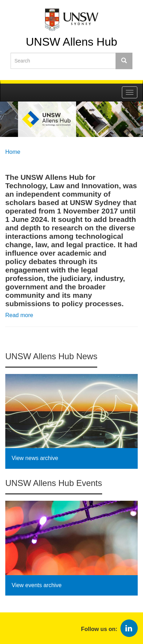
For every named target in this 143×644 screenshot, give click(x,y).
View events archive (37, 585)
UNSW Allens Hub (71, 41)
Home (13, 152)
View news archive (35, 458)
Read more (19, 315)
